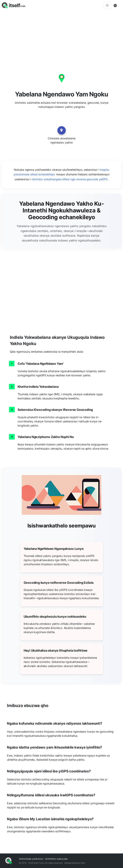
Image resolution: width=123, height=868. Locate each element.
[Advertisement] (61, 36)
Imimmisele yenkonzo (31, 859)
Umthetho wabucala (56, 859)
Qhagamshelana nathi (75, 863)
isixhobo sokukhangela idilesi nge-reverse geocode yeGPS (70, 179)
